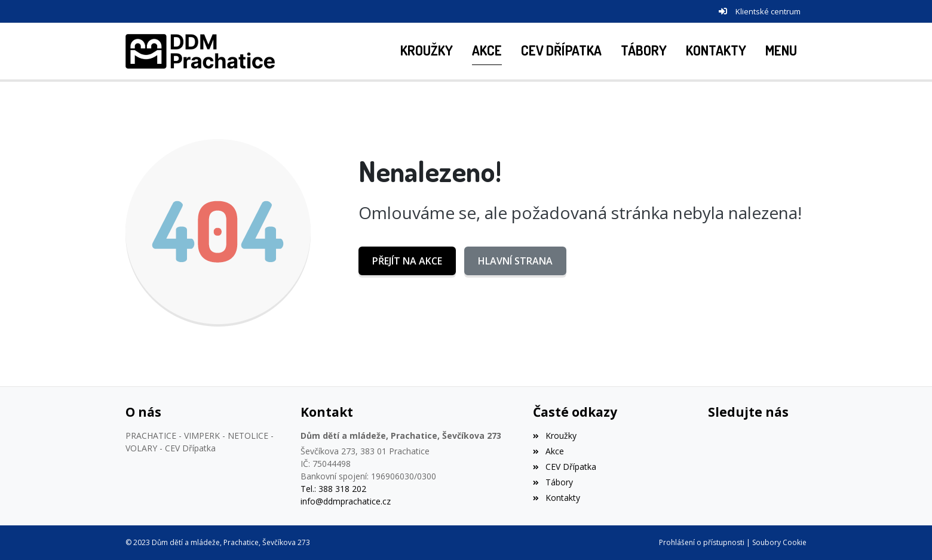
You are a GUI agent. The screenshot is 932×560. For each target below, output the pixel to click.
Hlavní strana (515, 261)
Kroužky (554, 436)
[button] (781, 51)
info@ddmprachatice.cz (346, 501)
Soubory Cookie (779, 542)
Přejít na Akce (407, 261)
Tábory (553, 482)
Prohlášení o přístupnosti (702, 542)
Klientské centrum (768, 11)
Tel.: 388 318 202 (333, 489)
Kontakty (556, 498)
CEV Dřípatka (564, 467)
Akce (548, 451)
